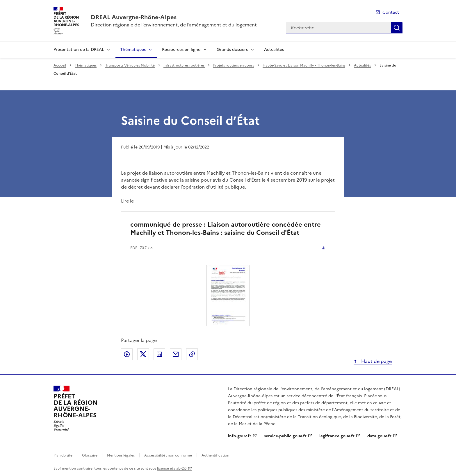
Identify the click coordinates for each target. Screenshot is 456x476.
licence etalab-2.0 (172, 468)
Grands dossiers (232, 50)
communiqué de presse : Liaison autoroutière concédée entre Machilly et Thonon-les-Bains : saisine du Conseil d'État (226, 229)
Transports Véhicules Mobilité (130, 65)
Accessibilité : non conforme (168, 455)
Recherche (397, 28)
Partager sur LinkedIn (159, 354)
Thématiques (133, 50)
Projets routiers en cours (234, 65)
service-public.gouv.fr (285, 436)
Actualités (274, 50)
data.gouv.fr (379, 436)
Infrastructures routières (184, 65)
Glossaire (90, 455)
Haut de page (376, 361)
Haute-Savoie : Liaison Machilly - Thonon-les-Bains (304, 65)
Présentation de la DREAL (79, 50)
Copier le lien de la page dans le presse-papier (192, 354)
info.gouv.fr (240, 436)
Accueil (60, 65)
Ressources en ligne (181, 50)
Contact (391, 12)
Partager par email (176, 354)
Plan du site (63, 455)
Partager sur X (143, 354)
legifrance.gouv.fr (337, 436)
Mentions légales (121, 455)
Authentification (215, 455)
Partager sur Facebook (127, 354)
